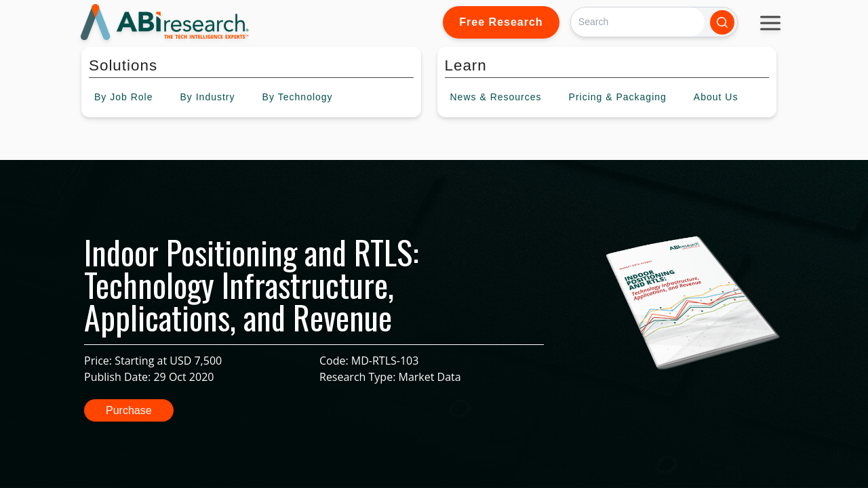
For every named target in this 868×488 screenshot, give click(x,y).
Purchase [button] (129, 410)
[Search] (638, 22)
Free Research (501, 22)
